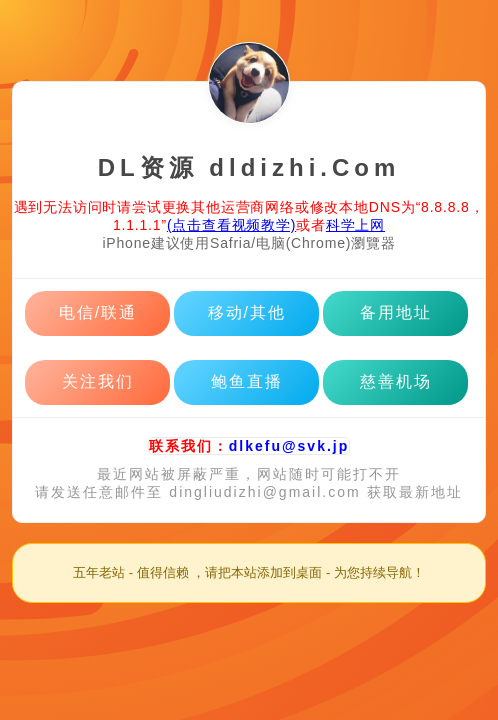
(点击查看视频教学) (231, 225)
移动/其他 (247, 312)
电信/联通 (98, 312)
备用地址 (396, 312)
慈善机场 (396, 381)
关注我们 (98, 381)
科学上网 (355, 225)
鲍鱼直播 (247, 381)
